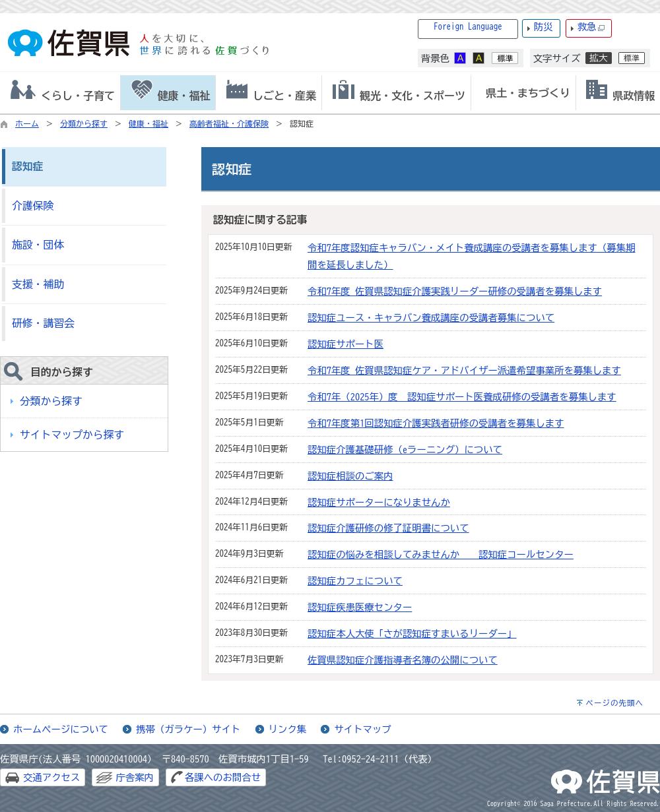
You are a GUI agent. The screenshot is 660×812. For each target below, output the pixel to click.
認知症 (27, 166)
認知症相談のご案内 (350, 476)
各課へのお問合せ (223, 777)
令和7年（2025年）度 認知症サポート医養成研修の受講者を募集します (462, 397)
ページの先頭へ (614, 703)
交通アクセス (51, 777)
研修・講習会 (43, 323)
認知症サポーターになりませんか (379, 502)
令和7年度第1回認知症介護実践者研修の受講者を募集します (436, 423)
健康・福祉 (148, 123)
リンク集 (288, 729)
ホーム (27, 123)
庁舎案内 (135, 777)
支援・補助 (38, 284)
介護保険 (33, 206)
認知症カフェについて (355, 581)
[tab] (60, 93)
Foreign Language (468, 27)
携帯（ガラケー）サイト (188, 729)
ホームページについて (61, 729)
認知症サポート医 (346, 344)
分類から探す (84, 123)
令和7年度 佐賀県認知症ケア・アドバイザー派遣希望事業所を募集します (464, 370)
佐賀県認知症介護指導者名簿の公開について (403, 660)
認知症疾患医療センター (360, 607)
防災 (544, 27)
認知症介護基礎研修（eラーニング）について (405, 450)
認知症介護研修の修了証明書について (388, 528)
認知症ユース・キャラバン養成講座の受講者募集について (431, 318)
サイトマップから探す (72, 435)
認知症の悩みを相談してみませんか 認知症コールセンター (441, 554)
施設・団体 (38, 245)
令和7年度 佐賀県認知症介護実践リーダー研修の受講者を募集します (455, 291)
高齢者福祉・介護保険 (229, 123)
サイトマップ (362, 729)
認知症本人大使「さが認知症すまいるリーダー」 (412, 634)
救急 (591, 27)
